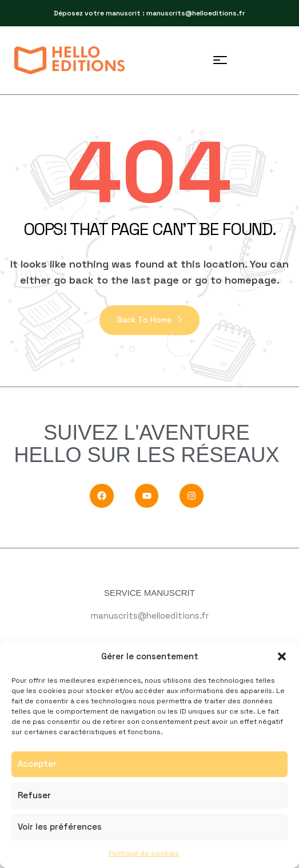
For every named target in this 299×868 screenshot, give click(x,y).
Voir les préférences (60, 827)
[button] (282, 656)
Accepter (37, 764)
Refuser (34, 795)
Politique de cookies (144, 853)
